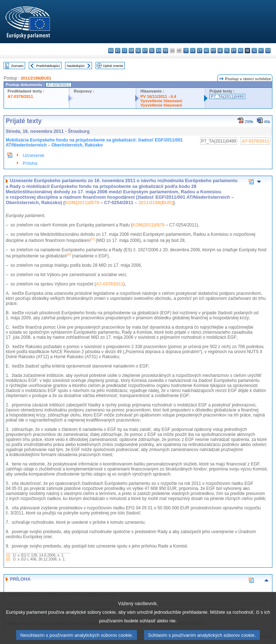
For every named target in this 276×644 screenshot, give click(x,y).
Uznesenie (33, 155)
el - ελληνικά (152, 51)
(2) (8, 559)
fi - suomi (261, 51)
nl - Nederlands (220, 51)
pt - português (234, 51)
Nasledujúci (76, 66)
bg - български (111, 51)
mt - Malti (213, 51)
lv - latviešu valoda (193, 51)
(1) (8, 555)
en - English (159, 51)
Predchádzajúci (48, 66)
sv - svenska (268, 51)
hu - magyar (206, 51)
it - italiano (186, 51)
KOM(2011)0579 (82, 202)
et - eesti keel (145, 51)
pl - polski (227, 51)
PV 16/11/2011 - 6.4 (158, 96)
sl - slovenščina (254, 51)
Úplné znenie (113, 66)
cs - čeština (125, 51)
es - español (118, 51)
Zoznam (17, 66)
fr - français (165, 51)
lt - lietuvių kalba (200, 51)
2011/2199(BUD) (36, 78)
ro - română (241, 51)
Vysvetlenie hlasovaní (161, 101)
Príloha (30, 163)
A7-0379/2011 (20, 96)
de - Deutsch (138, 51)
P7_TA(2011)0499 (227, 96)
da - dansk (131, 51)
